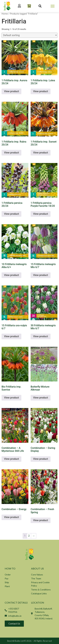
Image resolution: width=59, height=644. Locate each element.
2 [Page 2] (29, 536)
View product (11, 91)
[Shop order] (29, 35)
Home (5, 14)
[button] (53, 6)
